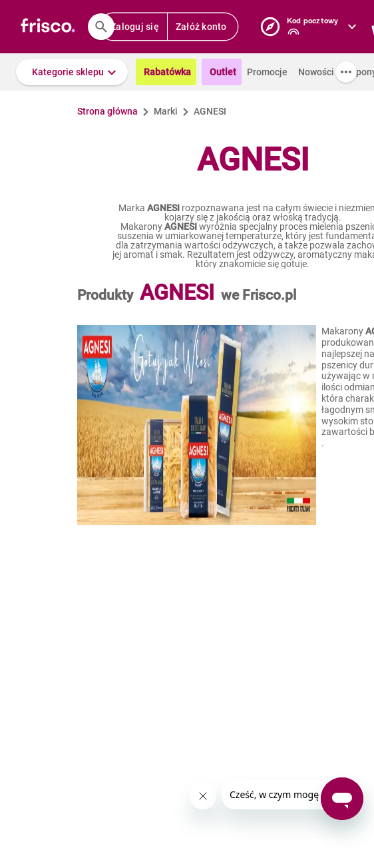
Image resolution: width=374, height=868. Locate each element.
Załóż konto (201, 27)
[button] (72, 72)
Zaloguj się (135, 27)
